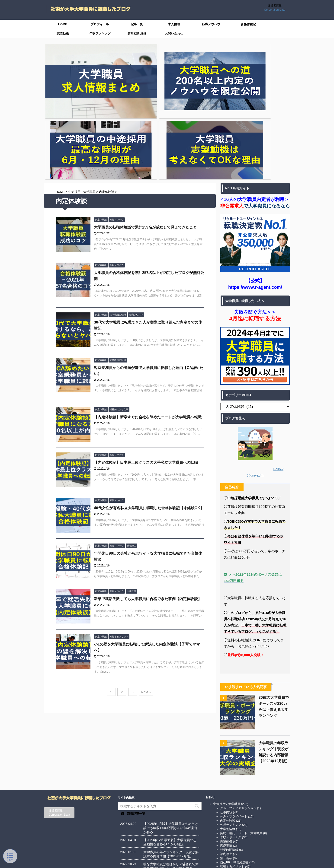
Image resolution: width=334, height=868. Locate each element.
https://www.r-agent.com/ (255, 191)
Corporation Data (275, 10)
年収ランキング (100, 33)
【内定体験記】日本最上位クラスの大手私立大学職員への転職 (146, 367)
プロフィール (100, 24)
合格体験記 (248, 24)
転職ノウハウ (211, 24)
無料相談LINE (137, 33)
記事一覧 (137, 24)
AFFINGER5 (223, 862)
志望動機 (63, 33)
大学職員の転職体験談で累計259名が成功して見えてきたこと (145, 132)
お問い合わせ (174, 33)
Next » (146, 596)
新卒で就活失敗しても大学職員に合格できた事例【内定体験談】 (148, 503)
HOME (63, 24)
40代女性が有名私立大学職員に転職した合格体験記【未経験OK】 (149, 412)
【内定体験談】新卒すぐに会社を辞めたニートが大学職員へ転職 (148, 322)
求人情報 (174, 24)
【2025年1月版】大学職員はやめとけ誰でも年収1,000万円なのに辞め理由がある (171, 735)
